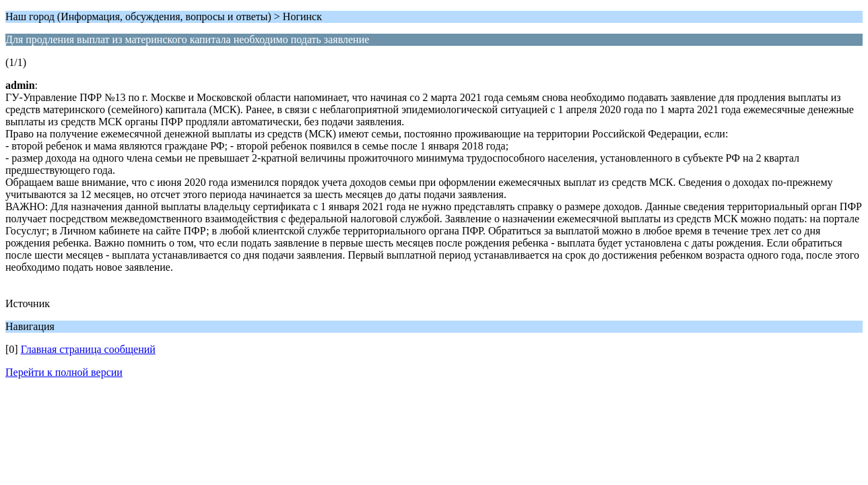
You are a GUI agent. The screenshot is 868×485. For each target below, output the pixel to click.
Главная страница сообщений (88, 349)
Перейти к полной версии (64, 372)
